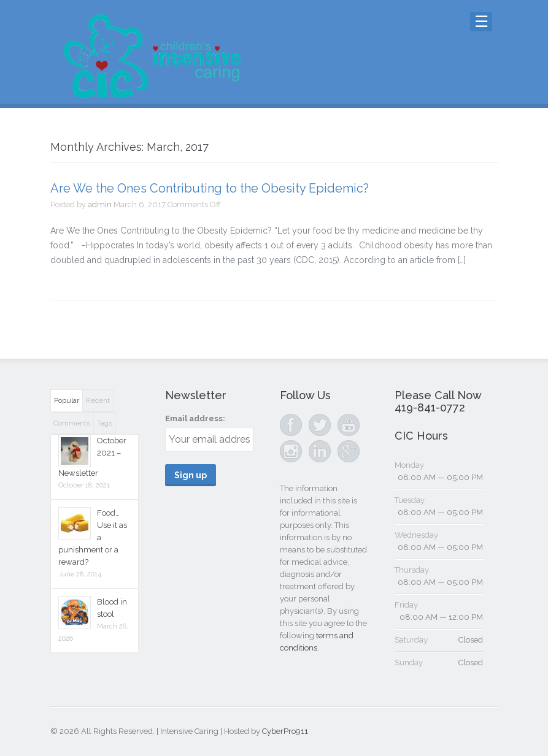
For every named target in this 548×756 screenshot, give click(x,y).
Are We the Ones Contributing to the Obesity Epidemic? (210, 188)
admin (100, 204)
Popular (67, 400)
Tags (105, 423)
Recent (98, 400)
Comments (72, 423)
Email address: (195, 418)
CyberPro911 (285, 731)
